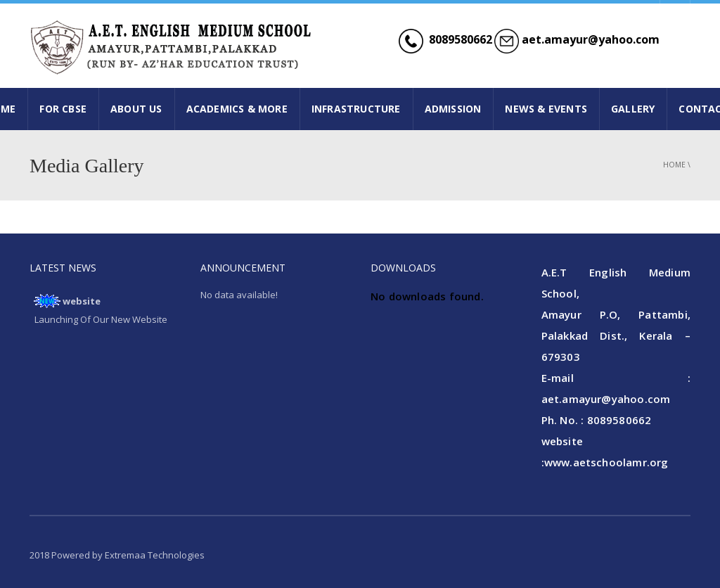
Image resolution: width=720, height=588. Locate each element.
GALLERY (633, 109)
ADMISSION (453, 109)
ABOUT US (136, 109)
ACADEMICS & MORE (237, 109)
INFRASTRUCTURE (356, 109)
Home (674, 165)
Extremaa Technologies (155, 555)
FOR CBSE (63, 109)
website (82, 301)
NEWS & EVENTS (546, 109)
